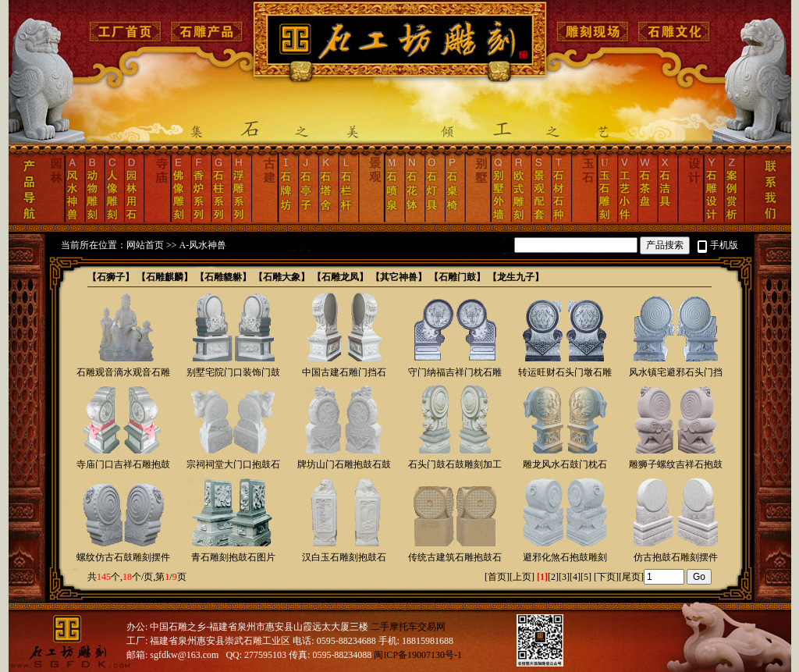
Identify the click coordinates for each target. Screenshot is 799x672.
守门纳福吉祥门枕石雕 (455, 372)
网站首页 (145, 245)
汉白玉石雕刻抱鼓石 (344, 557)
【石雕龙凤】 (340, 277)
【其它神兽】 (399, 277)
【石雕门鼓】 (457, 277)
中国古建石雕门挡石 (344, 372)
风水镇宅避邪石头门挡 (676, 372)
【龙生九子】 (516, 277)
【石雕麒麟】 (165, 277)
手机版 (724, 245)
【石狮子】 (111, 277)
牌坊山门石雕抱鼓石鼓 (344, 464)
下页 (606, 577)
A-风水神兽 (203, 245)
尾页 (631, 577)
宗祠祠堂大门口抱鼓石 (233, 464)
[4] (575, 577)
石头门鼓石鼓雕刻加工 (455, 464)
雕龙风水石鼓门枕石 (565, 464)
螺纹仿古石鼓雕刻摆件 (123, 557)
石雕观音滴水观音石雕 (123, 372)
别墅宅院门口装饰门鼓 (233, 372)
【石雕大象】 (282, 277)
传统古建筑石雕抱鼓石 (455, 557)
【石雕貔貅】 (223, 277)
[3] (564, 577)
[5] (586, 577)
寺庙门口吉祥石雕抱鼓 (123, 464)
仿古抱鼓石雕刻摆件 (676, 557)
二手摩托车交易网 (408, 627)
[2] (553, 577)
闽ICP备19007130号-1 (418, 655)
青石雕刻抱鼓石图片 (233, 557)
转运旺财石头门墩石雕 (565, 372)
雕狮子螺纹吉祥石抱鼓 (676, 464)
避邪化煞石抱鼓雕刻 (565, 557)
